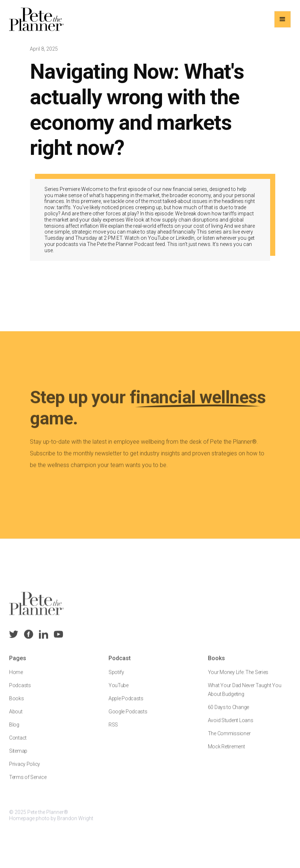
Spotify (116, 677)
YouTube (119, 690)
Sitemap (18, 756)
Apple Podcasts (126, 703)
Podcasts (20, 690)
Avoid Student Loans (230, 725)
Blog (14, 730)
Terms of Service (28, 782)
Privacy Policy (25, 769)
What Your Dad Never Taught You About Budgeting (244, 695)
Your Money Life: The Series (238, 677)
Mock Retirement (226, 751)
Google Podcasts (128, 716)
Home (16, 677)
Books (17, 703)
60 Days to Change (228, 712)
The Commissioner (229, 738)
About (16, 716)
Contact (18, 743)
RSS (113, 730)
